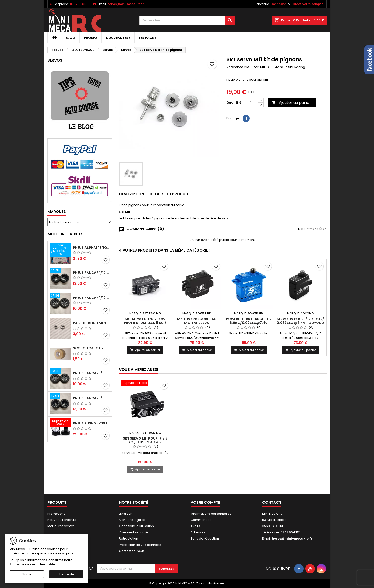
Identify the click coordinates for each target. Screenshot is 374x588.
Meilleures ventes (61, 526)
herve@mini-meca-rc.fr (126, 4)
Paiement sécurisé (134, 532)
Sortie (27, 574)
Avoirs (195, 526)
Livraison (126, 514)
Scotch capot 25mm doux (91, 348)
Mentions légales (132, 520)
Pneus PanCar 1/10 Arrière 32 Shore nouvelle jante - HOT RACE (91, 398)
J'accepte (66, 574)
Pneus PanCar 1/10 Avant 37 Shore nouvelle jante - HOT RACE (91, 298)
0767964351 (79, 4)
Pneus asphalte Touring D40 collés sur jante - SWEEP (91, 248)
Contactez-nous (132, 551)
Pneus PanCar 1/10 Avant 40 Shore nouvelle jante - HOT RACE (91, 373)
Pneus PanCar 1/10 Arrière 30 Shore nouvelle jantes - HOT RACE (91, 273)
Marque (281, 67)
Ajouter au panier (291, 103)
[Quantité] (251, 103)
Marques (57, 212)
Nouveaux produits (62, 520)
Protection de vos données (140, 545)
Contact (272, 502)
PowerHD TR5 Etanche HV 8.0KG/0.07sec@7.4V (249, 321)
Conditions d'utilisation (136, 526)
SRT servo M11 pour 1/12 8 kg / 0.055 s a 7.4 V (145, 440)
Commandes (201, 520)
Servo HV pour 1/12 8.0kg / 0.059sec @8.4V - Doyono (300, 321)
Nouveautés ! (118, 38)
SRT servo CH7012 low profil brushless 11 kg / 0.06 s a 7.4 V (145, 323)
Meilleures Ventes (65, 234)
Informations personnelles (211, 514)
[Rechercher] (187, 20)
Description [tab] (132, 194)
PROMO (91, 38)
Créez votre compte (308, 4)
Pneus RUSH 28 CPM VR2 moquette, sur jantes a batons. (91, 423)
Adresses (198, 532)
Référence (235, 67)
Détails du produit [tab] (169, 194)
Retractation (129, 538)
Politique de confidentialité (32, 564)
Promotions (56, 514)
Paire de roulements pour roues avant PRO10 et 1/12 (91, 323)
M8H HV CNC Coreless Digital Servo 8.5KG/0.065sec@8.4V (197, 323)
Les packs (148, 38)
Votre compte (205, 502)
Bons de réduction (205, 538)
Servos (55, 60)
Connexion (278, 4)
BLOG (70, 38)
